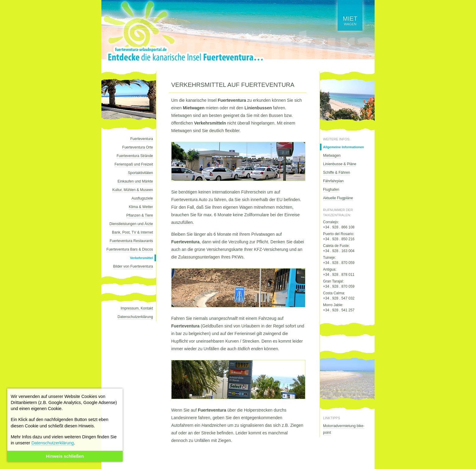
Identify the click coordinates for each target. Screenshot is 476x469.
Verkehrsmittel (141, 258)
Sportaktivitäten (140, 173)
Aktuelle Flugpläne (338, 198)
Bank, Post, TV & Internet (133, 232)
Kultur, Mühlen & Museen (133, 190)
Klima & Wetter (141, 207)
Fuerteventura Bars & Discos (130, 249)
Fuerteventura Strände (135, 156)
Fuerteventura (142, 139)
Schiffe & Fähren (337, 173)
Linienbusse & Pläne (340, 164)
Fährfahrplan (333, 181)
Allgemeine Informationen (343, 147)
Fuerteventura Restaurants (131, 241)
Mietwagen (332, 156)
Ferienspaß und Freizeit (134, 164)
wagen (350, 21)
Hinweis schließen (65, 456)
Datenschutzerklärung (53, 443)
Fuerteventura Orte (138, 147)
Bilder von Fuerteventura (133, 266)
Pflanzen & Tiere (140, 215)
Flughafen (331, 190)
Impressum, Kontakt (137, 308)
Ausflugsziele (142, 198)
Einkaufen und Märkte (135, 181)
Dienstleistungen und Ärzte (131, 224)
